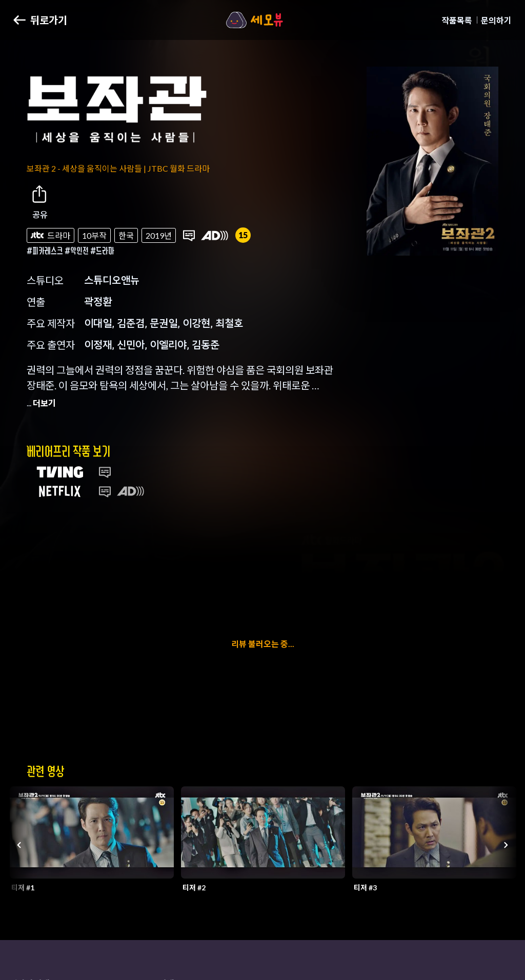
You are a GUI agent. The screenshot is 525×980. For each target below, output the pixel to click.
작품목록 (457, 20)
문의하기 (496, 20)
